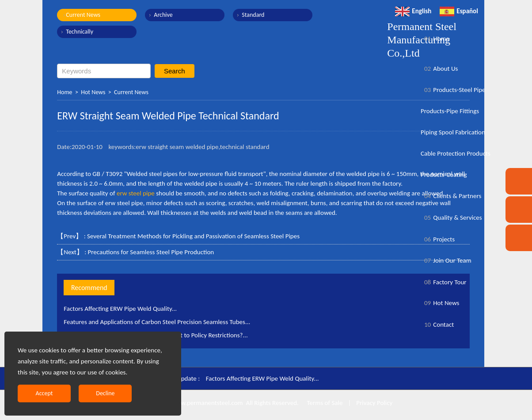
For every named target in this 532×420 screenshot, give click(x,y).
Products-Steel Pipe (453, 90)
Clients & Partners (451, 196)
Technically (80, 32)
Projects (438, 239)
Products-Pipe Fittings (450, 111)
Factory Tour (444, 282)
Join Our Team (446, 260)
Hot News (93, 92)
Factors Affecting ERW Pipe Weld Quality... (120, 309)
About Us (439, 69)
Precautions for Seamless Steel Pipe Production (151, 252)
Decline (105, 393)
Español (459, 11)
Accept (44, 393)
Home (65, 92)
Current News (83, 15)
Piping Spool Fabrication (453, 132)
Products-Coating (444, 175)
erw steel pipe (136, 193)
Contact (437, 325)
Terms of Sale (324, 403)
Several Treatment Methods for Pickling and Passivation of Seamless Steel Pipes (193, 236)
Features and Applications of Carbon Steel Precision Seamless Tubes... (157, 322)
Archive (163, 15)
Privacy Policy (374, 403)
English (413, 11)
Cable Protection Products (456, 153)
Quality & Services (451, 218)
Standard (253, 15)
